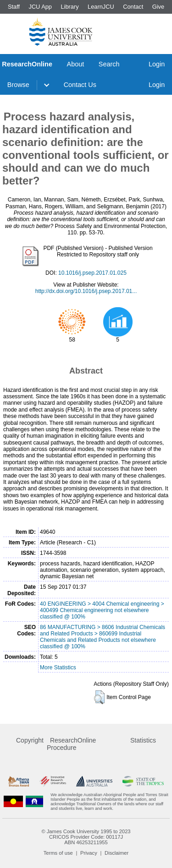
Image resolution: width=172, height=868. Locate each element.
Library (69, 7)
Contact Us (80, 85)
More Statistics (58, 667)
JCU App (40, 7)
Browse (18, 85)
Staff (14, 7)
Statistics (143, 740)
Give (158, 7)
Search (109, 64)
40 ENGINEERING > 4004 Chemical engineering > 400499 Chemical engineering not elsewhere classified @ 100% (102, 610)
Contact (133, 7)
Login (157, 64)
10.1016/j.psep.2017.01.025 (92, 273)
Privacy (89, 853)
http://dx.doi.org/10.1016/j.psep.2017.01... (86, 291)
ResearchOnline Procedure (71, 744)
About (76, 64)
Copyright (30, 740)
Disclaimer (117, 853)
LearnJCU (101, 7)
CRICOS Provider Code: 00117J (86, 837)
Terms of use (58, 853)
